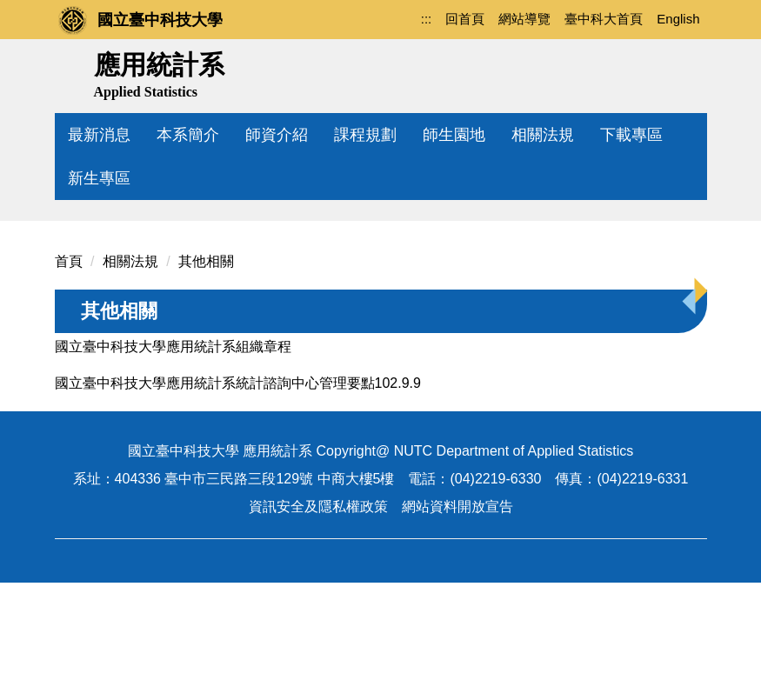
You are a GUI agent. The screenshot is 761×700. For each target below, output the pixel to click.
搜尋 (688, 72)
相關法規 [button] (543, 135)
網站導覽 (524, 19)
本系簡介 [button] (188, 135)
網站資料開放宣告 (457, 624)
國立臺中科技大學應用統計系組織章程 (173, 464)
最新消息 (99, 135)
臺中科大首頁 (604, 19)
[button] (77, 269)
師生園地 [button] (454, 135)
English (678, 19)
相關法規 (130, 379)
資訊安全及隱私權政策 (318, 624)
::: (427, 19)
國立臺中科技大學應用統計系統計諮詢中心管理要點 (215, 500)
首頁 (69, 379)
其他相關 (206, 379)
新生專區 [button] (99, 178)
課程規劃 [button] (365, 135)
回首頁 (465, 19)
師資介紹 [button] (277, 135)
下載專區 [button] (631, 135)
